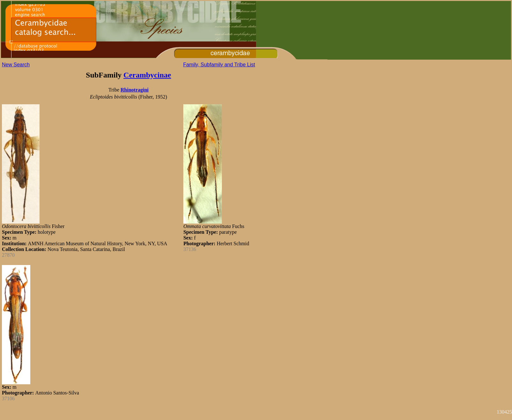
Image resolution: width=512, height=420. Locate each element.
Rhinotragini (135, 90)
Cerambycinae (147, 75)
